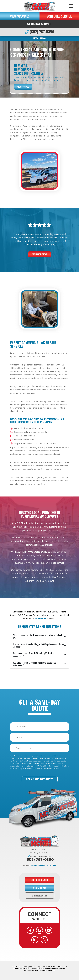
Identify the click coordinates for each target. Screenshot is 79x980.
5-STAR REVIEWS (40, 895)
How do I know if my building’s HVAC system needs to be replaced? (38, 646)
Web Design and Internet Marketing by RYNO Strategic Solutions (45, 969)
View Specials (23, 87)
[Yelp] (44, 940)
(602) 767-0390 (39, 32)
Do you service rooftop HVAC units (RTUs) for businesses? (33, 655)
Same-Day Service (40, 24)
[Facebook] (30, 930)
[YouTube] (49, 930)
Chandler (42, 865)
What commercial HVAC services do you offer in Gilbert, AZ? (38, 636)
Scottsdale (52, 865)
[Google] (39, 930)
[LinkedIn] (35, 940)
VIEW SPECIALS (20, 16)
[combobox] (39, 748)
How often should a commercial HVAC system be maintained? (34, 664)
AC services (41, 618)
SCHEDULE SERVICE (59, 16)
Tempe (34, 865)
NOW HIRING (39, 38)
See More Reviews (40, 254)
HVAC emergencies (37, 552)
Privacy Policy (54, 768)
